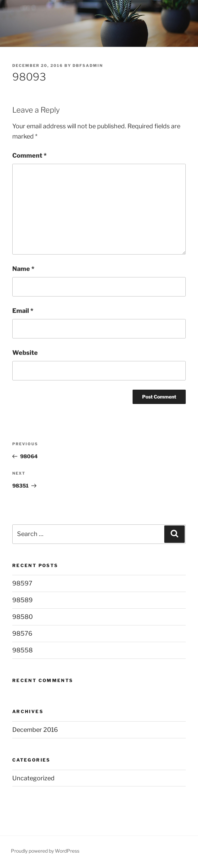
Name (23, 269)
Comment (29, 155)
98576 (22, 633)
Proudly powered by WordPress (45, 851)
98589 (22, 600)
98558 (22, 650)
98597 (22, 583)
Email (23, 311)
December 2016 (35, 730)
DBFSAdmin (88, 66)
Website (25, 353)
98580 (22, 617)
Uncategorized (33, 778)
